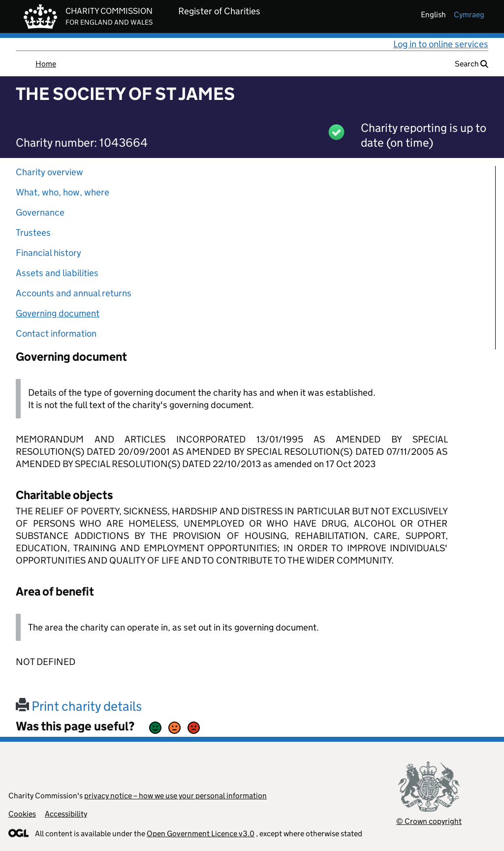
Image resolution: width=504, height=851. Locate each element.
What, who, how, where (63, 192)
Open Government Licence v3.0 (201, 834)
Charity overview (49, 172)
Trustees (33, 233)
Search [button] (472, 64)
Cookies (22, 814)
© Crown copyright (429, 821)
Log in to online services (441, 44)
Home (46, 64)
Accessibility (66, 814)
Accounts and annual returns (74, 293)
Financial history (48, 253)
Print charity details (79, 706)
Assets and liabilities (57, 273)
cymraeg (469, 15)
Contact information (56, 333)
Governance (40, 212)
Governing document (58, 313)
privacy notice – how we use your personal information (175, 796)
